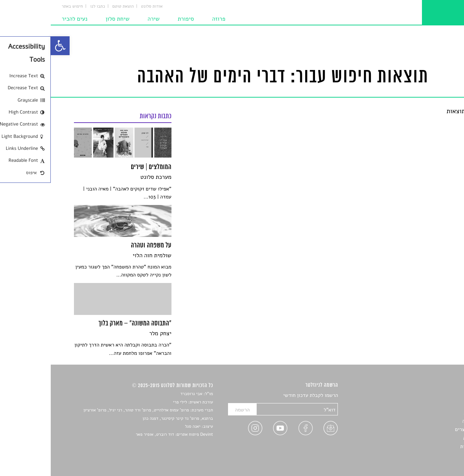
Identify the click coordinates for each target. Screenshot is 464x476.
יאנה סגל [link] (142, 427)
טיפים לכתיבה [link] (426, 438)
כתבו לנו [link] (47, 7)
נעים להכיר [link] (24, 19)
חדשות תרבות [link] (427, 413)
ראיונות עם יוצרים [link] (422, 429)
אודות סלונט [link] (101, 7)
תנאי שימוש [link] (429, 455)
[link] (9, 46)
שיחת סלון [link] (67, 19)
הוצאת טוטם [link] (72, 7)
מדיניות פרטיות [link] (425, 446)
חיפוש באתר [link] (22, 7)
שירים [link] (435, 404)
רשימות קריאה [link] (426, 421)
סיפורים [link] (433, 396)
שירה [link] (103, 19)
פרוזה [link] (168, 19)
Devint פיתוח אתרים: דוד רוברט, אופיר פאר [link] (123, 435)
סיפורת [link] (135, 19)
